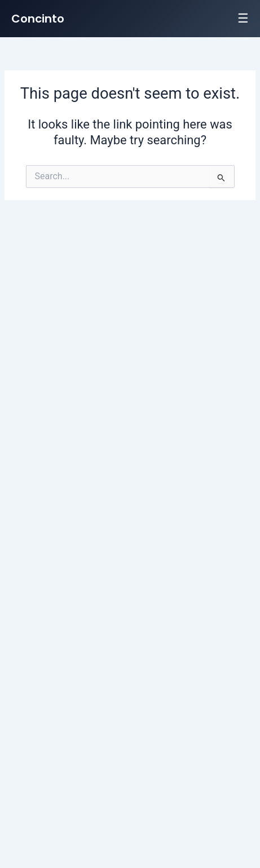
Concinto (38, 19)
